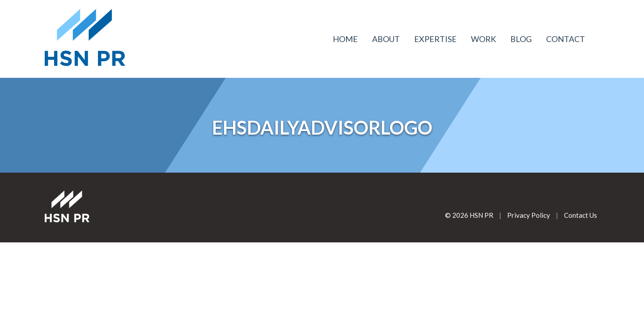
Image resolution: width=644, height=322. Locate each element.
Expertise (435, 39)
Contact (566, 39)
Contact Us (580, 215)
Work (483, 39)
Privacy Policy (529, 215)
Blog (521, 39)
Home (345, 39)
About (386, 39)
